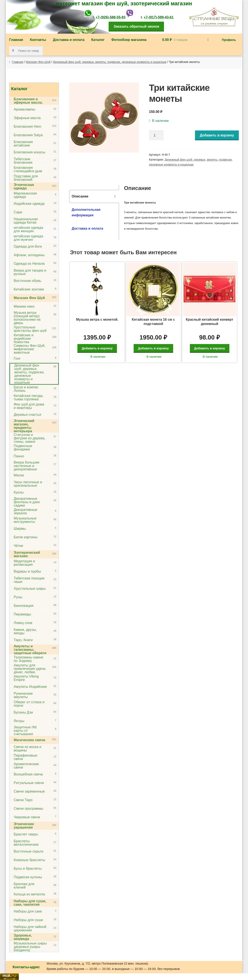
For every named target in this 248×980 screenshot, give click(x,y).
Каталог (98, 40)
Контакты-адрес (26, 967)
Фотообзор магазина (129, 40)
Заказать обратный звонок (136, 26)
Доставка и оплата (69, 40)
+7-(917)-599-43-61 (159, 17)
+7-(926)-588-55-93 (110, 17)
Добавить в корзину (217, 135)
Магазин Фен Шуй (38, 62)
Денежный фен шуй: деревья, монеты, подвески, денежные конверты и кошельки (110, 62)
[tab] (94, 196)
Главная (16, 40)
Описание (80, 196)
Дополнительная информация (86, 212)
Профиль (229, 40)
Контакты (38, 40)
